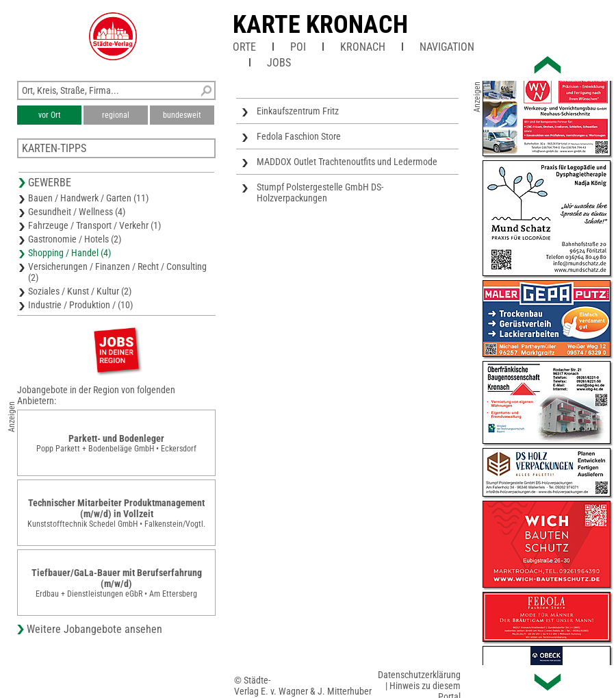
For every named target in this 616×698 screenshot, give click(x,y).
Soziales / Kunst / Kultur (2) (80, 291)
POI (298, 47)
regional (116, 115)
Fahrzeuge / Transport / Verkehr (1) (94, 225)
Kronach (363, 47)
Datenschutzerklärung (419, 675)
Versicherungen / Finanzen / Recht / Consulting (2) (117, 272)
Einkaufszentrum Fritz (298, 111)
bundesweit (182, 115)
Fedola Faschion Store (299, 136)
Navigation (447, 47)
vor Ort (50, 115)
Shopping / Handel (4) (69, 253)
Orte (244, 47)
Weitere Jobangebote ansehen (94, 629)
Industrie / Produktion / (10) (80, 305)
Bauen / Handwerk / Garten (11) (88, 198)
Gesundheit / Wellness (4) (77, 212)
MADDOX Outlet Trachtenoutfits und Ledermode (347, 162)
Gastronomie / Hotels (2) (75, 239)
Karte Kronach (320, 25)
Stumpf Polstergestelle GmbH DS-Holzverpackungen (320, 192)
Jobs (279, 63)
